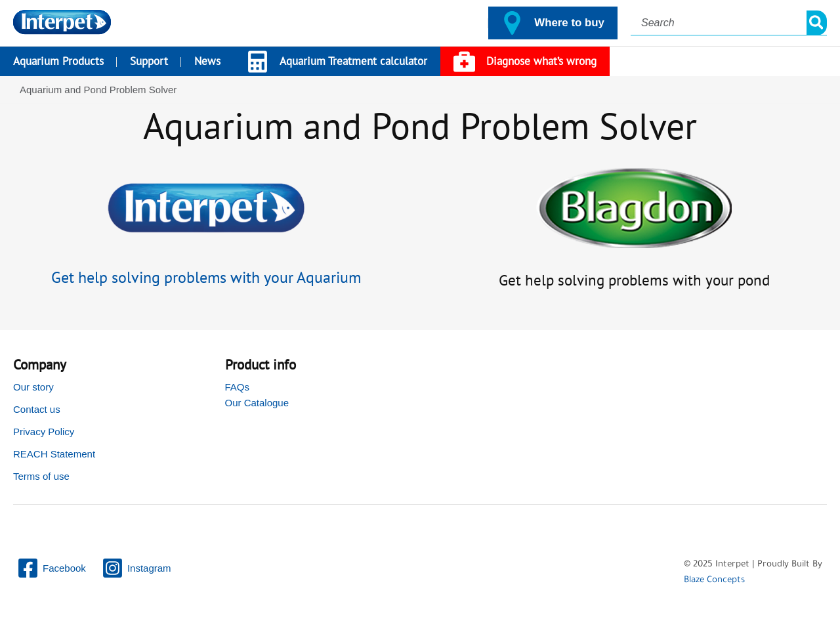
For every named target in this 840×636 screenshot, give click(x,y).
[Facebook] (52, 568)
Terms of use (41, 476)
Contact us (37, 409)
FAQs (238, 387)
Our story (33, 387)
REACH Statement (54, 454)
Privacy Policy (44, 432)
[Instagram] (136, 568)
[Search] (817, 23)
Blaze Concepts (714, 581)
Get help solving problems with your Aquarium (206, 277)
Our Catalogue (257, 403)
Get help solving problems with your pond (634, 279)
